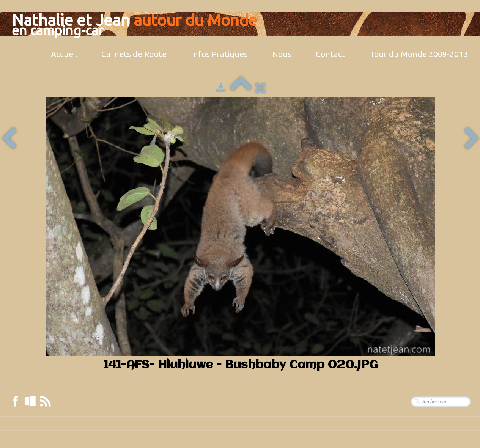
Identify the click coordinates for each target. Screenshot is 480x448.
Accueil (64, 54)
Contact (330, 54)
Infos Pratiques (219, 54)
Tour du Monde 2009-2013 (419, 54)
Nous (282, 54)
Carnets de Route (134, 54)
